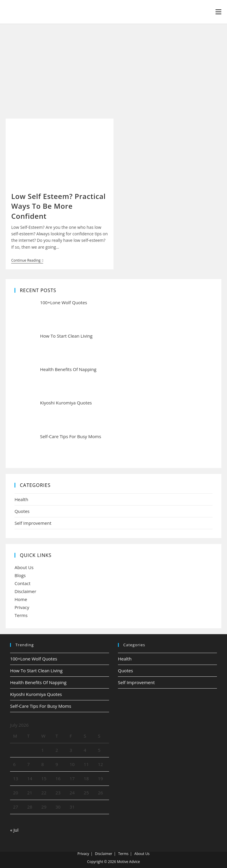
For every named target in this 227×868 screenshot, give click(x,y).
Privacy (22, 607)
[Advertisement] (113, 68)
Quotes (22, 511)
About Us (24, 567)
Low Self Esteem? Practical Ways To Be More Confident (59, 206)
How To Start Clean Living (36, 671)
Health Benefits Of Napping (38, 682)
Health (21, 499)
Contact (22, 583)
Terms (21, 615)
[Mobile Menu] (218, 12)
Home (21, 599)
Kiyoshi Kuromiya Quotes (36, 694)
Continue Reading (27, 261)
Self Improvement (33, 523)
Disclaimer (25, 591)
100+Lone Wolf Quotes (34, 659)
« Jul (14, 830)
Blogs (20, 575)
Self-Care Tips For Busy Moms (41, 706)
